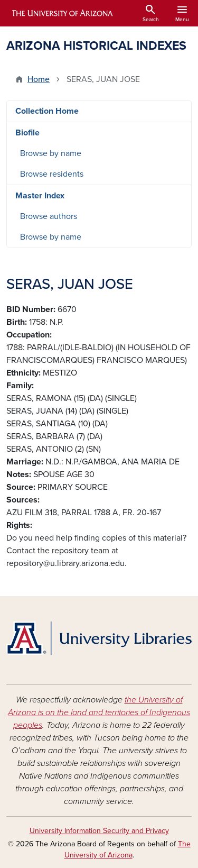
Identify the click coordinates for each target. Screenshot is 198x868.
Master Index (40, 196)
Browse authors (49, 216)
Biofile (27, 133)
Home (39, 79)
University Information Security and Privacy (99, 831)
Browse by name (51, 153)
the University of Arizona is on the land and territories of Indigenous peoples (99, 712)
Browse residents (52, 174)
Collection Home (47, 111)
